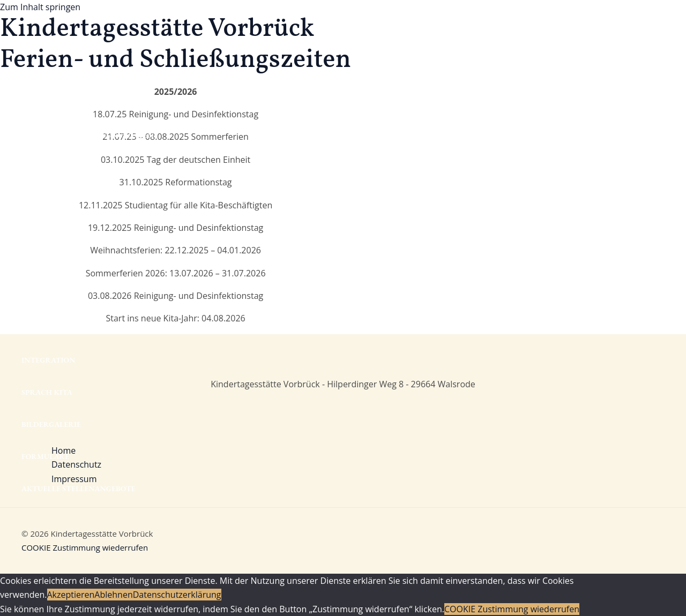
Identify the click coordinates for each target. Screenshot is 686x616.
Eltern (36, 231)
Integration (49, 360)
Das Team (40, 199)
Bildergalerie (51, 424)
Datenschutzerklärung (177, 595)
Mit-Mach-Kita (52, 71)
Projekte (40, 328)
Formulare (45, 456)
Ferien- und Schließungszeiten (88, 135)
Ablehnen (113, 595)
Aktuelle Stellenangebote (79, 489)
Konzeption (47, 264)
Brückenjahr (50, 296)
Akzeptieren (71, 595)
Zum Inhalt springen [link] (40, 7)
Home (33, 39)
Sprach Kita (47, 392)
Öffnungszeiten (55, 103)
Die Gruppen (47, 167)
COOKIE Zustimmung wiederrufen (85, 547)
